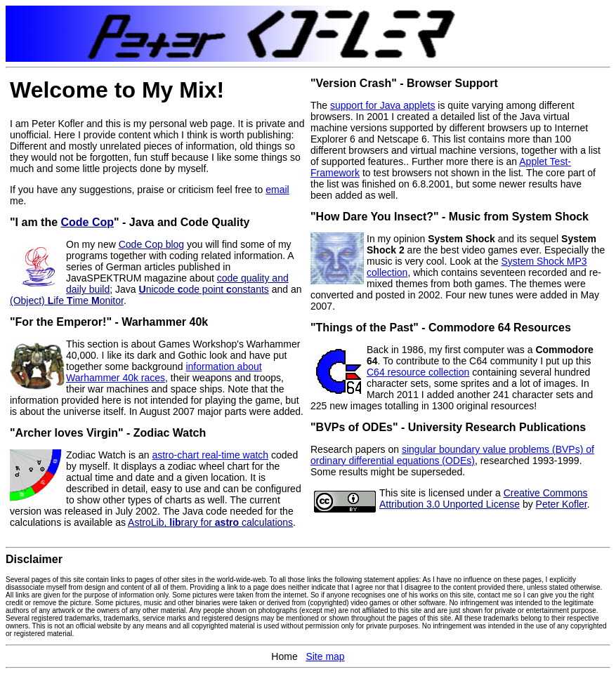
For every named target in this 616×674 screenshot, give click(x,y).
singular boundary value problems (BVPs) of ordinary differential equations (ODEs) (452, 455)
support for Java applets (382, 105)
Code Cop (88, 222)
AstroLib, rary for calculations (210, 522)
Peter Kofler (562, 504)
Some (181, 595)
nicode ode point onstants (204, 289)
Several (18, 580)
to (261, 190)
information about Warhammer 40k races (164, 372)
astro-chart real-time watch (210, 455)
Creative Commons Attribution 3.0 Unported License (483, 498)
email (277, 190)
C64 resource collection (418, 372)
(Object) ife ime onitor (67, 300)
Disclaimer (34, 559)
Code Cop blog (151, 244)
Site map (325, 656)
